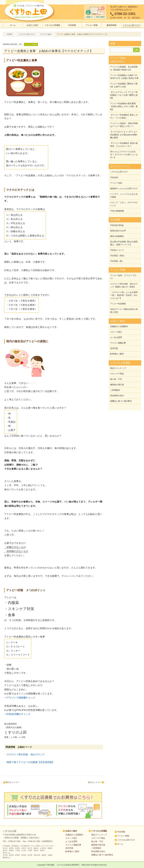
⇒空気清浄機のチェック (17, 714)
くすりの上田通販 (52, 25)
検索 (113, 43)
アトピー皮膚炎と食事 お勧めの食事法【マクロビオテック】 (82, 34)
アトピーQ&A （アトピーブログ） (123, 276)
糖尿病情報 (112, 25)
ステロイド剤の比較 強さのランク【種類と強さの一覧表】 (124, 285)
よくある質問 (116, 336)
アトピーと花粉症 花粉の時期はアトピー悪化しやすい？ (124, 127)
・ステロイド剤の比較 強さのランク (25, 754)
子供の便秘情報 (117, 211)
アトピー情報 (92, 25)
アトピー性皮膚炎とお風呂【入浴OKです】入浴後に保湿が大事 (124, 78)
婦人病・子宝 (116, 377)
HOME (9, 34)
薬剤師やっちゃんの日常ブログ (124, 189)
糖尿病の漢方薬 (117, 382)
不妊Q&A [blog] (117, 226)
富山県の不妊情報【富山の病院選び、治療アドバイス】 (124, 243)
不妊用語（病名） (118, 255)
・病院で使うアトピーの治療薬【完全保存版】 (29, 762)
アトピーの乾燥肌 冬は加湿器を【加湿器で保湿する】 (124, 68)
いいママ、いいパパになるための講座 (124, 196)
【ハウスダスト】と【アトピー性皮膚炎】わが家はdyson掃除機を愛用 (124, 137)
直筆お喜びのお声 (118, 231)
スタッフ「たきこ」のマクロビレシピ (124, 205)
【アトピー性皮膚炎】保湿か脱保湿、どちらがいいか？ (124, 146)
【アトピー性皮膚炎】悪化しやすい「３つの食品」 (124, 119)
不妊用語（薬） (117, 261)
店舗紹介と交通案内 (119, 325)
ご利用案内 (115, 387)
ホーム (13, 25)
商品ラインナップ (118, 366)
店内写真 (114, 346)
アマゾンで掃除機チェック (21, 698)
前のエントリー (13, 782)
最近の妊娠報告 (117, 236)
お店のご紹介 (32, 25)
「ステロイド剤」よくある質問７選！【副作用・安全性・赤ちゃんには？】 (124, 294)
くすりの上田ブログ (131, 25)
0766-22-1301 (125, 14)
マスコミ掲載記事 (118, 341)
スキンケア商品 (117, 371)
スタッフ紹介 (116, 330)
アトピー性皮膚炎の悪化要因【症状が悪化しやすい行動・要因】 (124, 109)
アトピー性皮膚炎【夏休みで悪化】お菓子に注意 (124, 88)
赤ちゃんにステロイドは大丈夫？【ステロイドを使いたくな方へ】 (124, 156)
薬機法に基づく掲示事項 (121, 398)
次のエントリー (95, 782)
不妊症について (117, 250)
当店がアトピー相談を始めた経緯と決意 (124, 309)
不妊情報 (72, 25)
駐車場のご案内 (117, 352)
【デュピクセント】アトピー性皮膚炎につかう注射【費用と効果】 (124, 98)
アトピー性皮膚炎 (118, 303)
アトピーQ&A (46, 34)
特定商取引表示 (117, 393)
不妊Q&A (114, 179)
